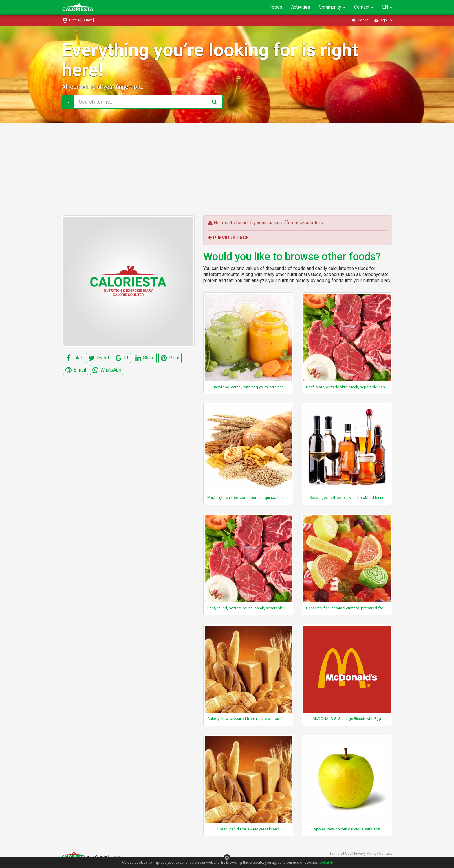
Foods (276, 7)
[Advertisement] (227, 169)
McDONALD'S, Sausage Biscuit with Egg (347, 718)
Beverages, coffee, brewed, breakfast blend (347, 497)
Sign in (361, 20)
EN (387, 7)
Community (332, 7)
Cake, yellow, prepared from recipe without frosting (251, 718)
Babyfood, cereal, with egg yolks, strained (248, 387)
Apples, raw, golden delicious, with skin (347, 829)
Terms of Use (341, 853)
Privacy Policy (366, 853)
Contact (364, 7)
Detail (326, 862)
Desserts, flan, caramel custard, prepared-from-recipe (352, 608)
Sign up (383, 20)
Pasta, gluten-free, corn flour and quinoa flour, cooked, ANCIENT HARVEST (271, 497)
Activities (301, 7)
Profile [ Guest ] (78, 20)
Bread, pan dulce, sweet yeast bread (248, 829)
